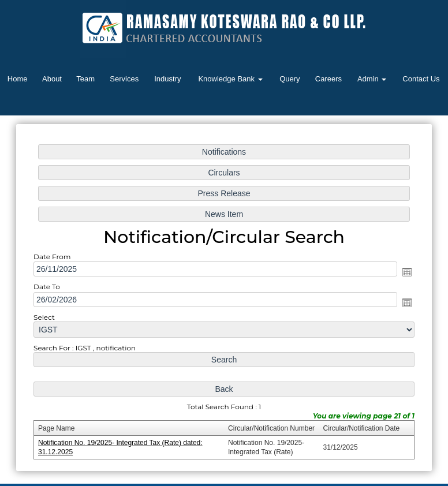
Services (124, 79)
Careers (328, 79)
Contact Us (421, 79)
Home (18, 79)
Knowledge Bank (230, 79)
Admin (372, 79)
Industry (167, 79)
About (52, 79)
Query (290, 79)
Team (85, 79)
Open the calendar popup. (405, 272)
